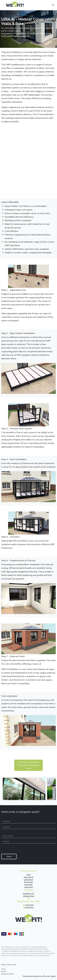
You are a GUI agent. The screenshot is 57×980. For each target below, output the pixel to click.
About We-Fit (29, 877)
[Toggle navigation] (53, 5)
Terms (3, 969)
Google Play (28, 905)
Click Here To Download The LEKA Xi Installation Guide (28, 765)
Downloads (28, 885)
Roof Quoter (29, 882)
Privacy (4, 971)
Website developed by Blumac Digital (39, 976)
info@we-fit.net (29, 896)
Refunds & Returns (8, 974)
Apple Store (28, 907)
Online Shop (29, 887)
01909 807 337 (28, 894)
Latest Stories (29, 880)
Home (29, 875)
